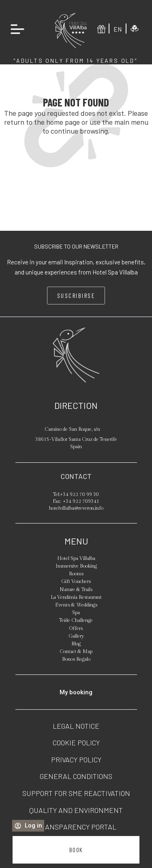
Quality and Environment (76, 810)
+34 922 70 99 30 (79, 494)
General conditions (76, 776)
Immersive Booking (76, 566)
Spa (76, 613)
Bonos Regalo (76, 659)
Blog (76, 644)
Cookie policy (76, 742)
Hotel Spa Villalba (76, 558)
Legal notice (76, 726)
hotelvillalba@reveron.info (76, 508)
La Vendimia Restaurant (76, 597)
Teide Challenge (76, 620)
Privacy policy (76, 759)
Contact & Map (76, 651)
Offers (76, 628)
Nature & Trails (76, 589)
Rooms (76, 574)
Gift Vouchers (76, 581)
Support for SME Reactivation (76, 793)
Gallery (76, 636)
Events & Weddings (76, 605)
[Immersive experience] (135, 28)
